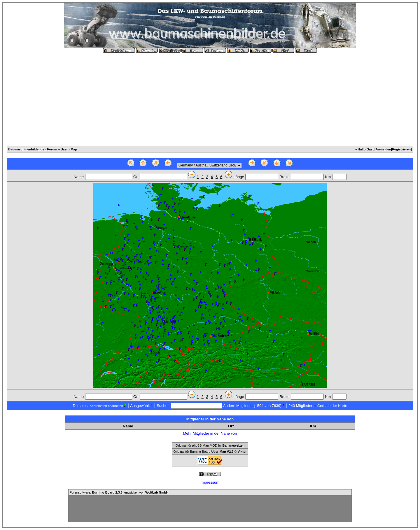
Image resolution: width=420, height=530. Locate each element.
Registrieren (401, 149)
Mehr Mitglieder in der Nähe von (210, 433)
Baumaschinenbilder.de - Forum (33, 149)
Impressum (210, 482)
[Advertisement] (210, 97)
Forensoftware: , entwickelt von (119, 492)
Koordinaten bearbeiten (106, 406)
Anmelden (383, 149)
